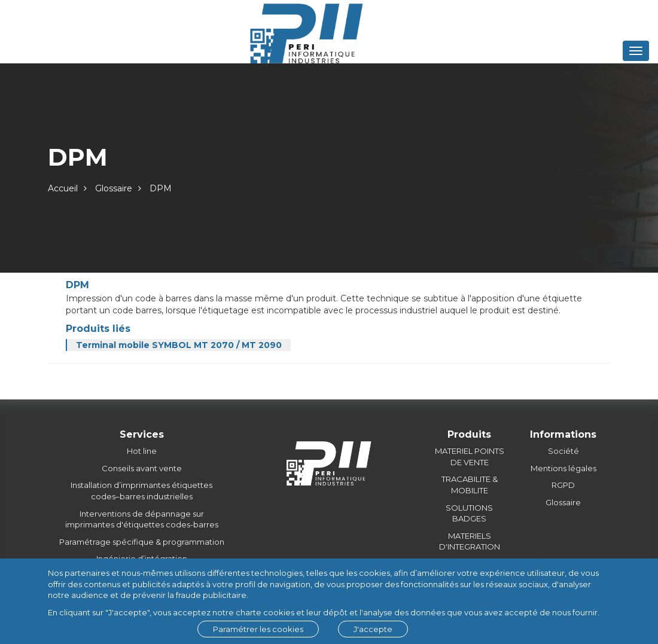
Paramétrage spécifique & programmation (142, 542)
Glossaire (114, 188)
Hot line (142, 451)
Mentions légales (563, 468)
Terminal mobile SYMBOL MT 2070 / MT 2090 (179, 345)
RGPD (563, 485)
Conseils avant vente (142, 468)
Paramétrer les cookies (258, 629)
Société (563, 451)
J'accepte (373, 629)
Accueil (63, 188)
